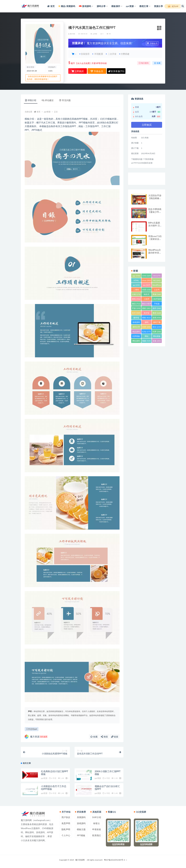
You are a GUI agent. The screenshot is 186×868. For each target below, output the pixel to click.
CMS (147, 276)
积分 (157, 327)
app (136, 276)
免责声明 (66, 823)
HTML (136, 281)
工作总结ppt (32, 729)
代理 (146, 290)
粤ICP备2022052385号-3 (115, 860)
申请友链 (97, 829)
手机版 (157, 304)
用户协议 (66, 817)
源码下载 (157, 323)
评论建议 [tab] (48, 100)
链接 (115, 737)
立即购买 (78, 71)
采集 (157, 341)
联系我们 (97, 835)
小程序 (147, 299)
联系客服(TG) (116, 71)
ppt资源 (95, 34)
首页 (39, 112)
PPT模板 (81, 835)
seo (146, 285)
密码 (136, 299)
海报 (104, 737)
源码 (146, 323)
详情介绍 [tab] (31, 100)
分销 (136, 294)
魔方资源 (36, 737)
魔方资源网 (80, 860)
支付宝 (147, 313)
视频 (146, 341)
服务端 (136, 318)
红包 (146, 332)
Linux (146, 280)
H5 (157, 276)
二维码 (136, 290)
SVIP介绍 (97, 817)
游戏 (157, 318)
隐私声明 (66, 829)
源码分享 (136, 327)
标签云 (97, 823)
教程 (157, 313)
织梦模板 (136, 337)
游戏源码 (136, 323)
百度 (146, 327)
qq (136, 285)
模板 (146, 318)
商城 (157, 294)
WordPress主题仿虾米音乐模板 (155, 253)
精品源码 (136, 332)
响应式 (147, 295)
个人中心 (66, 835)
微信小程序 (147, 304)
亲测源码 (81, 817)
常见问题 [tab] (65, 100)
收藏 (157, 63)
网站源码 (136, 341)
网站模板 (157, 337)
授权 (146, 308)
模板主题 (81, 829)
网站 (146, 337)
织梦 (157, 332)
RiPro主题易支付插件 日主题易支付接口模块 (155, 227)
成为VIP (173, 6)
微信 (136, 304)
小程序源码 (157, 299)
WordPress (157, 285)
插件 (157, 308)
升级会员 (152, 43)
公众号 (157, 290)
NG (157, 280)
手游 (136, 308)
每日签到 (144, 63)
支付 (136, 313)
